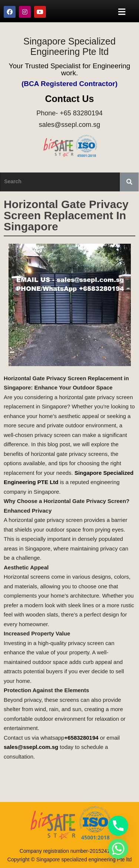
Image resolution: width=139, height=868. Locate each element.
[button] (122, 12)
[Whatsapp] (118, 849)
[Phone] (118, 826)
